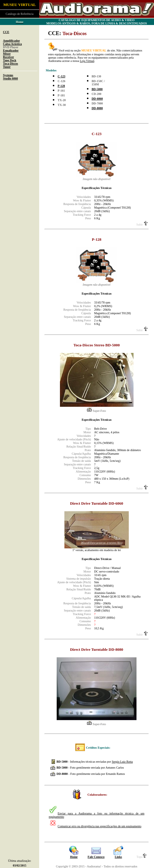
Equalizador (11, 50)
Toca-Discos (11, 64)
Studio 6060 (10, 78)
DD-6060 (97, 99)
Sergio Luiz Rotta (122, 762)
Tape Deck (10, 60)
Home (74, 857)
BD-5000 (97, 89)
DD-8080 (97, 108)
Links (118, 857)
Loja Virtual (87, 61)
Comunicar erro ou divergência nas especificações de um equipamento (99, 826)
